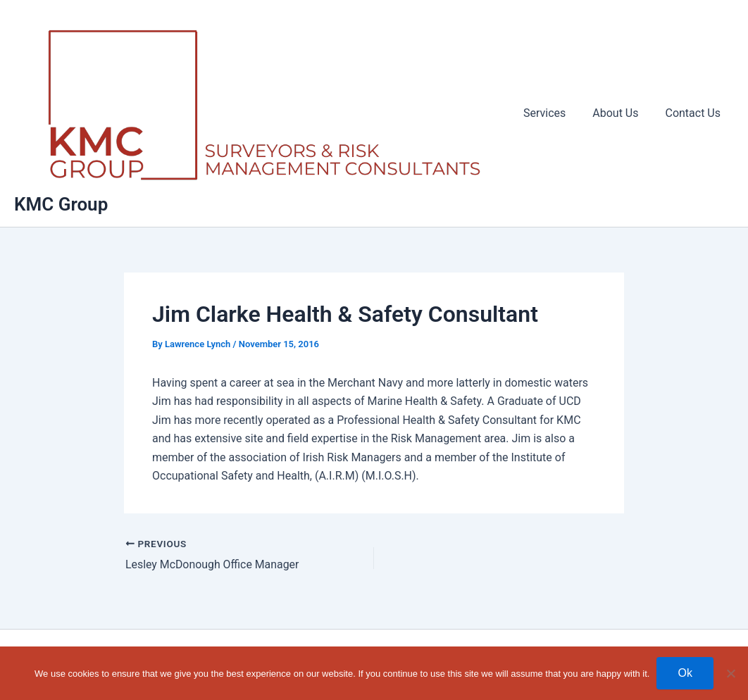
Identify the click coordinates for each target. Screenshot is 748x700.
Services (555, 115)
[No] (730, 673)
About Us (622, 115)
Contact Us (695, 115)
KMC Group (61, 208)
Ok (685, 673)
